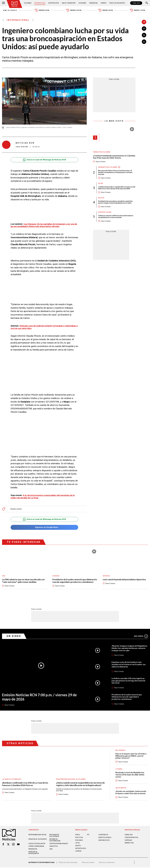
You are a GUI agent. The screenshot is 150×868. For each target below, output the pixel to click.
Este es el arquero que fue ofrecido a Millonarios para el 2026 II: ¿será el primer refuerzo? (131, 756)
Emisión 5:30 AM (41, 10)
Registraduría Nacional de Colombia (71, 779)
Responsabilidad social (37, 835)
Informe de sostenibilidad (55, 841)
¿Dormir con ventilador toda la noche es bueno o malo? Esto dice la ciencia (131, 793)
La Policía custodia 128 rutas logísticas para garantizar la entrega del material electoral (128, 681)
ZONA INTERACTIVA (132, 838)
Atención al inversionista (34, 853)
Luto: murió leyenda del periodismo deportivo (124, 580)
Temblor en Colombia (102, 152)
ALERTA (78, 846)
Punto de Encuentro (117, 3)
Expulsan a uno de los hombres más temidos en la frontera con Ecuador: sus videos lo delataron (129, 664)
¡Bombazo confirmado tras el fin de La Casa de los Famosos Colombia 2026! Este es (25, 784)
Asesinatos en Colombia (108, 167)
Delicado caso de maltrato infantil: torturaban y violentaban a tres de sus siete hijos (44, 327)
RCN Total (79, 838)
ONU (4, 576)
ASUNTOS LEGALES (105, 838)
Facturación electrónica (54, 836)
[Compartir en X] (144, 35)
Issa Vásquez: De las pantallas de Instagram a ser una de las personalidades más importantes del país (43, 225)
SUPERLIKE (128, 841)
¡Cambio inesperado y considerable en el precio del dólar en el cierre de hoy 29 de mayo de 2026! (117, 188)
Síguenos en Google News (44, 527)
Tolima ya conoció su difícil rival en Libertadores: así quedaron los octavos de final (117, 217)
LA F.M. (78, 844)
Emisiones (9, 10)
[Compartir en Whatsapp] (144, 42)
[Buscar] (147, 3)
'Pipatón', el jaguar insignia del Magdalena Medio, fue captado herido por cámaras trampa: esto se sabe (130, 648)
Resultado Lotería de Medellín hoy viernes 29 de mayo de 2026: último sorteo (130, 775)
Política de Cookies (89, 863)
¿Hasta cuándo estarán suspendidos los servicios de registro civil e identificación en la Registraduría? (80, 784)
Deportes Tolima (105, 213)
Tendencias (93, 3)
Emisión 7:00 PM (106, 10)
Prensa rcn (33, 850)
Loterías (119, 769)
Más (141, 636)
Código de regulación (37, 844)
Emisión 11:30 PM (139, 10)
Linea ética (54, 847)
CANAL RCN (136, 3)
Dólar (101, 184)
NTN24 (78, 835)
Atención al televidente (38, 840)
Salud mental (121, 788)
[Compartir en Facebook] (144, 29)
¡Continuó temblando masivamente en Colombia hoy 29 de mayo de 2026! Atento (114, 157)
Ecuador (56, 576)
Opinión (103, 3)
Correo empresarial (36, 847)
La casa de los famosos (12, 779)
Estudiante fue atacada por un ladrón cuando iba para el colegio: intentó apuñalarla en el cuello (116, 203)
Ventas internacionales (59, 844)
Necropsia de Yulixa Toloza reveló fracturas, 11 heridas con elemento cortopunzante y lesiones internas (116, 173)
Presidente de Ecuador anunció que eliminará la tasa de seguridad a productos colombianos (75, 581)
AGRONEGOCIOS (104, 841)
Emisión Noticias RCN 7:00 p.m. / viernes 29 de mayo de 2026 (40, 697)
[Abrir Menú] (3, 3)
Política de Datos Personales (68, 863)
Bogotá (101, 198)
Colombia (28, 3)
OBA (51, 850)
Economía (82, 3)
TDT (88, 835)
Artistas (106, 576)
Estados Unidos (16, 509)
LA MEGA (78, 852)
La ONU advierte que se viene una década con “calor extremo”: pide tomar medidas (23, 581)
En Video (14, 636)
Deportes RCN (54, 3)
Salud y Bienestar (69, 3)
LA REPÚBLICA (103, 835)
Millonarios (120, 750)
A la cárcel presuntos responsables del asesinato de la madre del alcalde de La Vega (43, 496)
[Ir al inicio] (14, 4)
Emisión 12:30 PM (74, 10)
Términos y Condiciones (108, 863)
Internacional (40, 3)
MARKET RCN (129, 844)
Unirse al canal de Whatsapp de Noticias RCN (44, 160)
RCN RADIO (79, 841)
